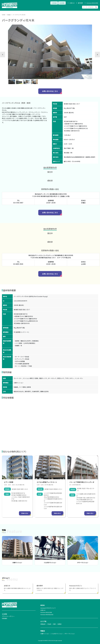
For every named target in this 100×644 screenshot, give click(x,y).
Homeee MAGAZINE (92, 3)
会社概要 (4, 614)
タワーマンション (83, 563)
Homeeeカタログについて (48, 608)
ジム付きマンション (50, 563)
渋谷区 (49, 624)
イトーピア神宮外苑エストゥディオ (82, 482)
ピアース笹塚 (9, 482)
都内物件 (81, 3)
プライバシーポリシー (8, 616)
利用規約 (4, 618)
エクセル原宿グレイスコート (47, 482)
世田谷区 (43, 624)
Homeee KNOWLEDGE (47, 615)
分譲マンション (17, 563)
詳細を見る (25, 513)
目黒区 (60, 624)
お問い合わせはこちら (50, 91)
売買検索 (54, 3)
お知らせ (72, 3)
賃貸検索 (62, 3)
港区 (54, 624)
